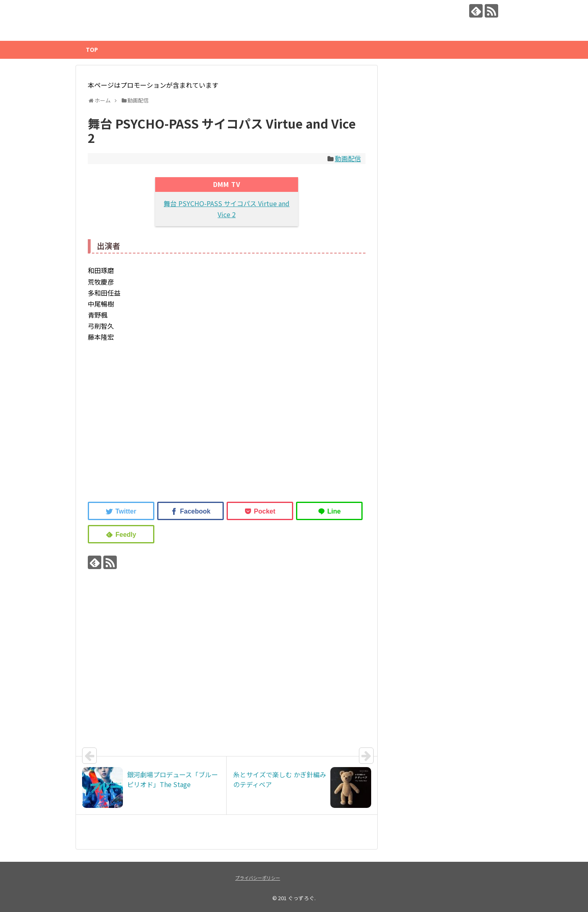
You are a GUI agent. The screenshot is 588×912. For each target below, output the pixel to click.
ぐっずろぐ (301, 898)
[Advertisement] (156, 425)
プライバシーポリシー (258, 878)
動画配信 (348, 158)
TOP (92, 50)
